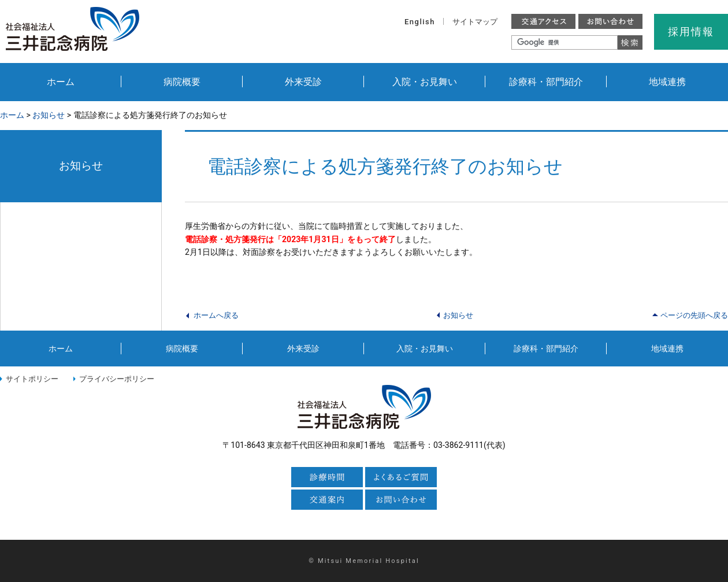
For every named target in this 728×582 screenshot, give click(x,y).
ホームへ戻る (216, 315)
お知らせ (49, 115)
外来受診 (303, 82)
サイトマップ (475, 22)
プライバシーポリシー (117, 379)
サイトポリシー (32, 379)
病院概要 (182, 82)
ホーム (61, 82)
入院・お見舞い (425, 82)
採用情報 (691, 31)
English (420, 22)
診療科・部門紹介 (546, 82)
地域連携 (667, 82)
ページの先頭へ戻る (694, 315)
